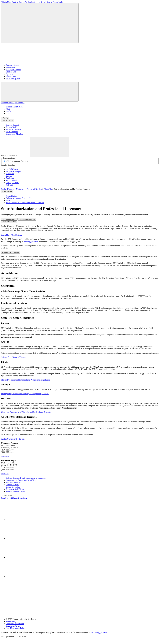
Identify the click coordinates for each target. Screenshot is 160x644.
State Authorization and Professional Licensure (25, 203)
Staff (8, 200)
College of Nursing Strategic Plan (19, 198)
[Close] (7, 121)
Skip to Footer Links (55, 2)
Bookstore (10, 178)
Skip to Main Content (10, 2)
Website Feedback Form (16, 491)
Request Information (14, 107)
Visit (8, 109)
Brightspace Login (13, 171)
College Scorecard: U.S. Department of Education (26, 478)
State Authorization (9, 219)
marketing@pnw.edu (99, 632)
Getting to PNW (12, 183)
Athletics (10, 74)
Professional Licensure (27, 219)
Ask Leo (9, 185)
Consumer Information (15, 624)
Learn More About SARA (11, 235)
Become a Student (13, 65)
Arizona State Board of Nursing (14, 357)
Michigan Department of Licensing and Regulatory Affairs (25, 394)
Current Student (12, 125)
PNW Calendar (12, 180)
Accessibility (11, 621)
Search (4, 155)
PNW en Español (13, 79)
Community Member (14, 134)
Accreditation (11, 196)
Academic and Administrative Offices (21, 480)
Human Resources (13, 482)
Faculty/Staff (11, 127)
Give (8, 113)
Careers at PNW (12, 485)
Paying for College (14, 70)
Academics (10, 67)
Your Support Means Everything (14, 498)
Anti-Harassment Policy (16, 628)
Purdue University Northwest (13, 103)
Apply (8, 111)
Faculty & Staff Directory (16, 489)
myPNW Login (12, 169)
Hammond (5, 456)
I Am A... (5, 118)
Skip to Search (40, 2)
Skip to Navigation (26, 2)
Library (9, 176)
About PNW (11, 76)
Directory (10, 174)
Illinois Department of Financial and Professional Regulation (25, 380)
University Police (13, 487)
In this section (7, 192)
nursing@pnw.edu (31, 241)
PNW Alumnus (12, 132)
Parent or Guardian (14, 129)
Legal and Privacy (13, 626)
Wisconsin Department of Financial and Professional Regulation (27, 412)
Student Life (11, 72)
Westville (5, 474)
